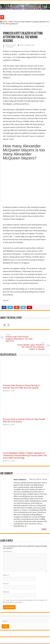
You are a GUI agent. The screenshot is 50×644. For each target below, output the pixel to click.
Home (4, 22)
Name (6, 556)
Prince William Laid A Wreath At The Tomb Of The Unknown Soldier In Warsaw (31, 327)
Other (11, 22)
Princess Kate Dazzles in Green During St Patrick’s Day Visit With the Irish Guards (21, 367)
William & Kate (30, 45)
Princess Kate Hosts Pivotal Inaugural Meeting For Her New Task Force (19, 319)
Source (6, 281)
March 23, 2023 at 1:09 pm (38, 460)
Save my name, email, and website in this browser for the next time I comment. (25, 582)
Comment (8, 532)
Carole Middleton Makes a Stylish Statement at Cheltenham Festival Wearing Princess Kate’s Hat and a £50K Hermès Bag (25, 436)
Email (6, 564)
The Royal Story (18, 634)
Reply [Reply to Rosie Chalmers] (44, 510)
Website (6, 572)
